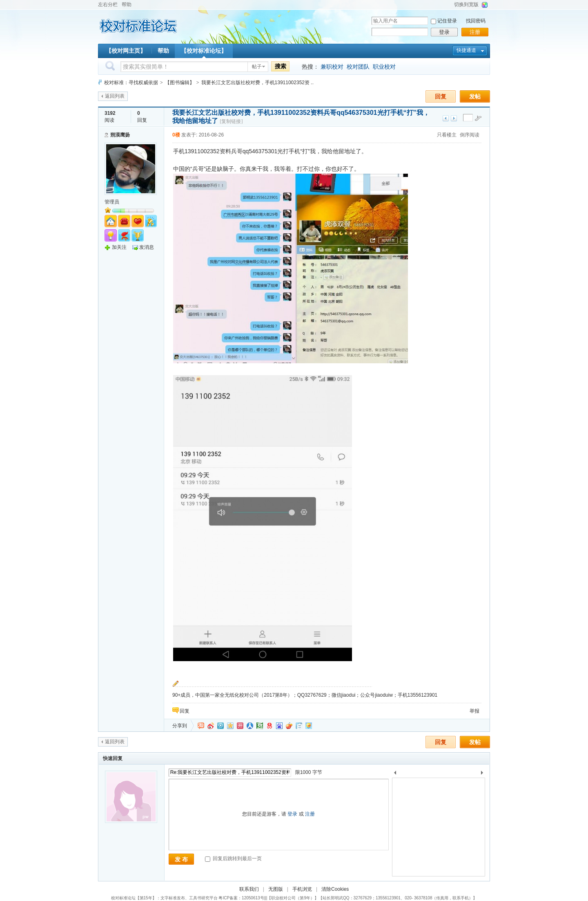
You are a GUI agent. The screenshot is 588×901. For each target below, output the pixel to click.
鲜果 (289, 726)
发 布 (181, 859)
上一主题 (446, 118)
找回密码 (476, 21)
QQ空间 (230, 726)
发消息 (147, 247)
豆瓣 (260, 726)
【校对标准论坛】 (204, 51)
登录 (444, 32)
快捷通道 (466, 50)
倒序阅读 (470, 135)
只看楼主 (447, 135)
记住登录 (447, 21)
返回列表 (115, 96)
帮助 (127, 4)
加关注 (119, 247)
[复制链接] (231, 121)
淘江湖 (201, 726)
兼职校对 (332, 67)
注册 (475, 32)
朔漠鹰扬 (120, 135)
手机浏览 (302, 889)
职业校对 (384, 67)
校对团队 (358, 67)
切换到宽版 (466, 4)
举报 (474, 711)
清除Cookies (335, 889)
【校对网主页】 (126, 51)
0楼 (176, 135)
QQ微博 (220, 726)
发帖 (475, 96)
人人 (250, 726)
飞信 (309, 726)
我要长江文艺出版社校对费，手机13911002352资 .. (257, 83)
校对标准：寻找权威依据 (131, 83)
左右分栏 (108, 4)
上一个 (395, 774)
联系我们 (249, 889)
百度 (279, 726)
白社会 (299, 726)
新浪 (211, 726)
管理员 (112, 202)
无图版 (276, 889)
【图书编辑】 (180, 83)
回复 (441, 96)
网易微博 (269, 726)
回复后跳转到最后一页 (233, 859)
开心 (240, 726)
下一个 (484, 774)
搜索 (281, 66)
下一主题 (454, 118)
